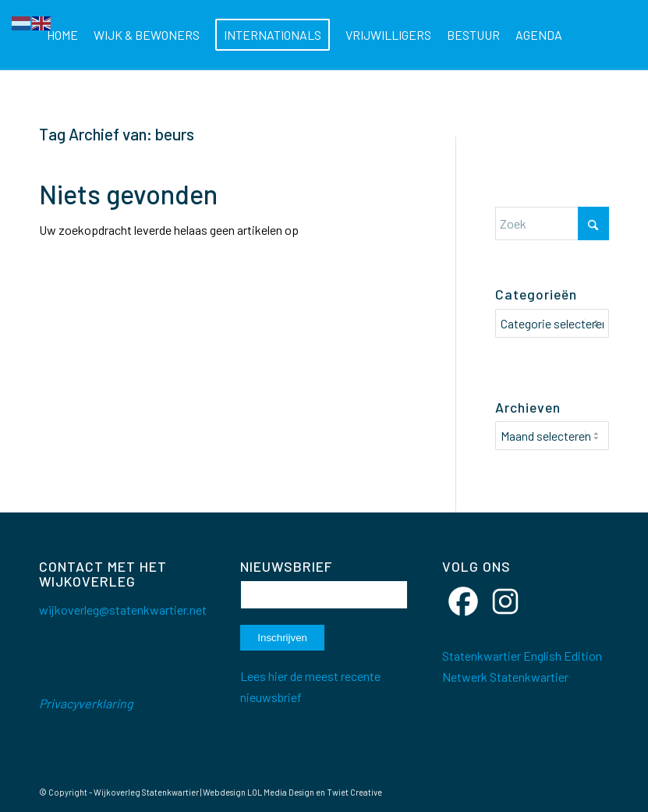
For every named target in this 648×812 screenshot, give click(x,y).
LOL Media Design (281, 789)
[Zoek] (118, 105)
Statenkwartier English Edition (522, 652)
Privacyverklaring (86, 700)
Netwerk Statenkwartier (505, 674)
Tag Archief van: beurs (117, 134)
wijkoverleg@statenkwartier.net (123, 606)
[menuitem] (62, 35)
